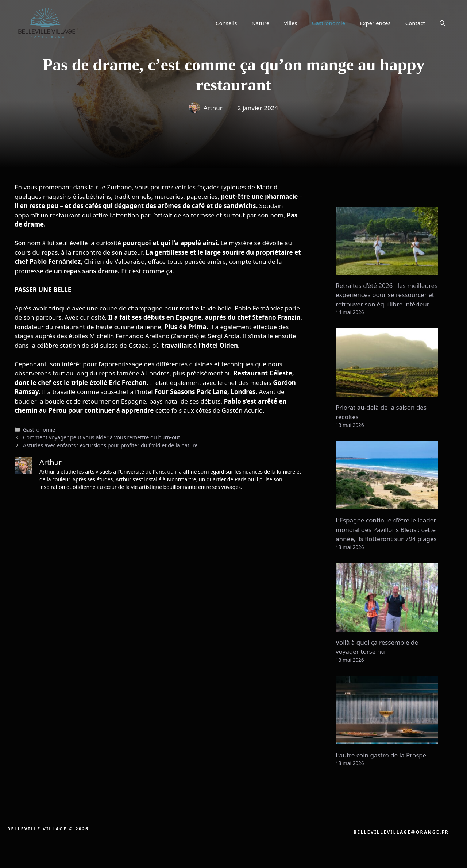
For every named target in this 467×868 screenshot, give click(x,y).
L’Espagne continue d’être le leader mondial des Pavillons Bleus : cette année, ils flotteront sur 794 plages (386, 529)
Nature (260, 23)
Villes (290, 23)
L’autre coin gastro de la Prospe (381, 755)
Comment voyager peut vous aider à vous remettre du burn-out (102, 437)
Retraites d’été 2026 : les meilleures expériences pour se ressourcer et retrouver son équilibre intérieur (387, 295)
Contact (415, 23)
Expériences (375, 23)
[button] (442, 23)
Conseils (226, 23)
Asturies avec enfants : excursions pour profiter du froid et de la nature (110, 445)
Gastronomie (329, 23)
